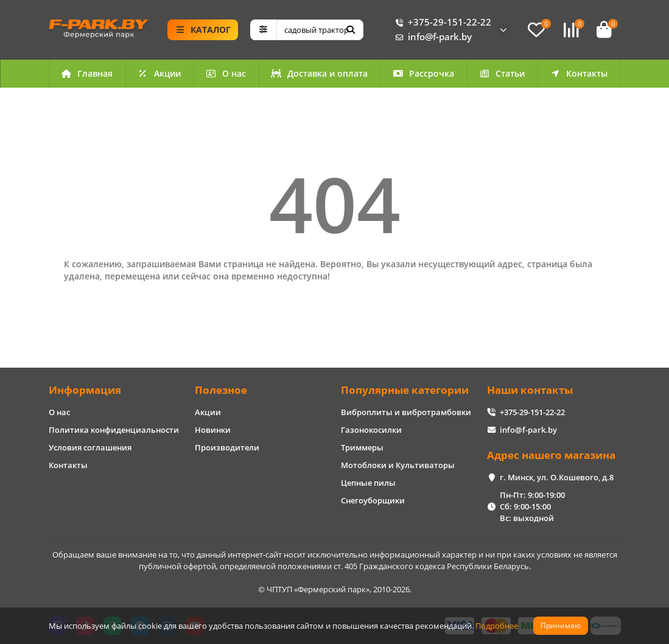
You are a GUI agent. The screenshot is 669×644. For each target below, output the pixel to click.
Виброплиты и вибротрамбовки (406, 412)
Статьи (502, 73)
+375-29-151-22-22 (441, 23)
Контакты (579, 73)
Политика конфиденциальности (114, 430)
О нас (226, 73)
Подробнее (497, 626)
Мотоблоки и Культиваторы (398, 465)
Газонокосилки (371, 430)
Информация (85, 390)
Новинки (213, 430)
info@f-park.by (431, 37)
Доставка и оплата (320, 73)
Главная (87, 73)
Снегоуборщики (373, 500)
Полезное (221, 390)
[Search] (320, 30)
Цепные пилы (368, 483)
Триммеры (362, 447)
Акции (159, 73)
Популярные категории (405, 390)
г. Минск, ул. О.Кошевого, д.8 (557, 477)
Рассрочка (424, 73)
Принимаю (561, 625)
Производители (227, 447)
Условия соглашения (90, 447)
